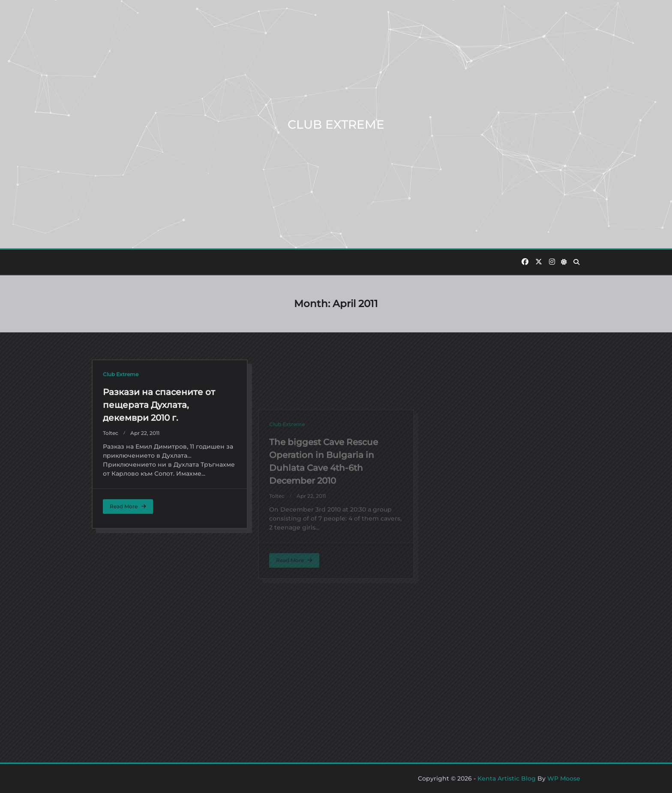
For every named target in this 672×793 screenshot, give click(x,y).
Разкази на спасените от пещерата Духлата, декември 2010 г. (159, 465)
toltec (111, 493)
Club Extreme (121, 434)
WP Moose (564, 778)
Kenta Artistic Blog (507, 778)
